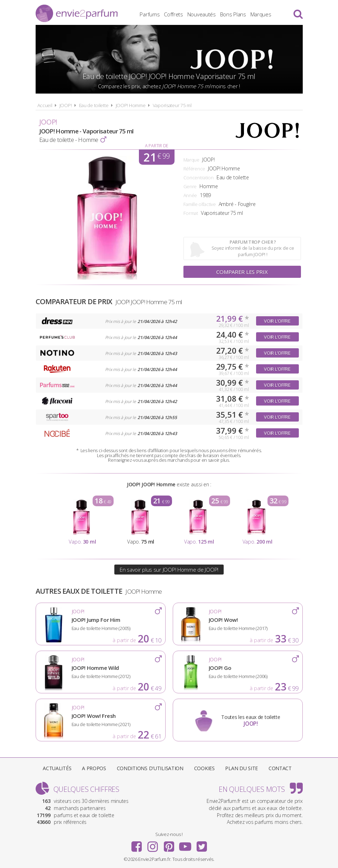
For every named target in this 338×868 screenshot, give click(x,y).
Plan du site (241, 768)
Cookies (204, 768)
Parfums (150, 14)
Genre (190, 186)
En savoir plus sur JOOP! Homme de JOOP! (169, 570)
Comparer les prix (242, 272)
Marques (261, 14)
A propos (94, 768)
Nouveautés (202, 14)
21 (157, 157)
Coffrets (173, 14)
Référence (194, 169)
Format (191, 213)
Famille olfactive (200, 204)
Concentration (199, 178)
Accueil (45, 105)
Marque (191, 160)
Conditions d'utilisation (150, 768)
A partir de (157, 146)
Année (190, 195)
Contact (280, 768)
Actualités (57, 768)
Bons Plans (233, 14)
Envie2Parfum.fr (77, 13)
